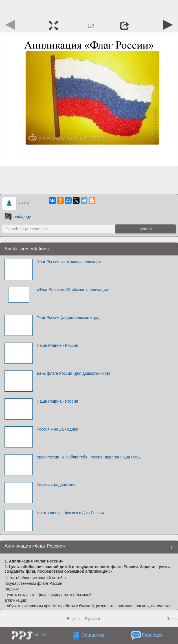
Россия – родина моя (56, 485)
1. (6, 561)
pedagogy (17, 217)
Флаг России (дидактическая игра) (68, 317)
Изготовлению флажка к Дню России (70, 513)
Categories (93, 635)
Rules (172, 619)
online (40, 635)
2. (6, 567)
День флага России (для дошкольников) (73, 373)
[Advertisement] (89, 8)
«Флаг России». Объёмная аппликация (72, 290)
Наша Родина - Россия (57, 345)
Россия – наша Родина (58, 429)
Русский (93, 619)
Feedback (152, 635)
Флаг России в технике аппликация (69, 262)
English (73, 619)
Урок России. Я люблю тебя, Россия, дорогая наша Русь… (90, 457)
